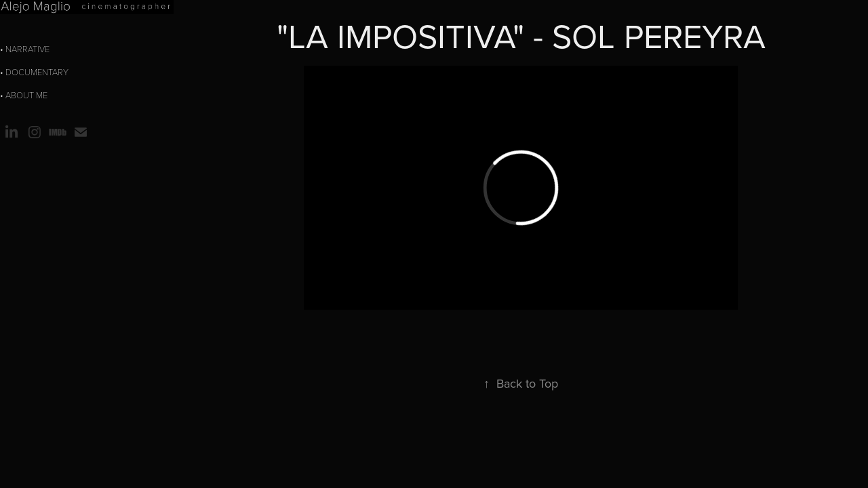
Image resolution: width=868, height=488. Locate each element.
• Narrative (25, 49)
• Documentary (34, 72)
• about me (24, 95)
